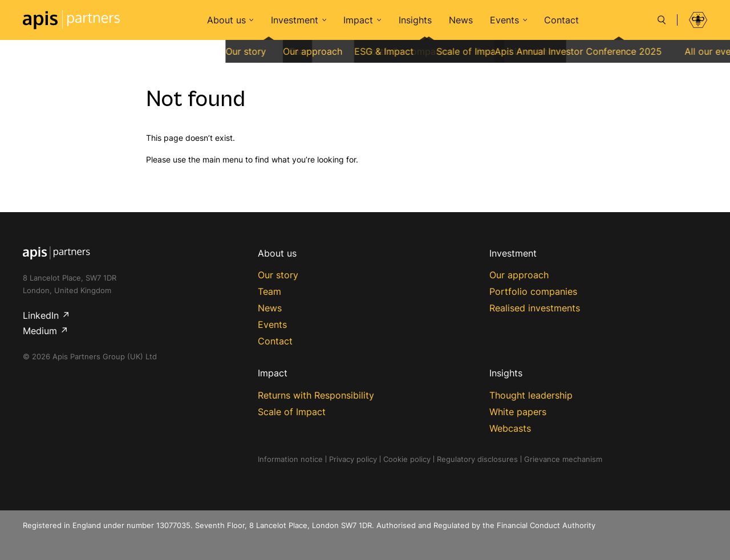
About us (226, 20)
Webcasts (510, 428)
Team (269, 291)
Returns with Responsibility (316, 395)
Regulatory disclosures (477, 459)
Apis (71, 20)
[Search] (662, 20)
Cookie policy (407, 459)
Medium (40, 331)
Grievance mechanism (563, 459)
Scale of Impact (292, 412)
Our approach (519, 275)
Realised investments (535, 308)
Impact (358, 20)
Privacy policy (353, 459)
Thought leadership (531, 395)
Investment (295, 20)
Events (504, 20)
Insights (415, 20)
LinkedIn (41, 315)
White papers (518, 412)
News (461, 20)
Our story (278, 275)
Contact (561, 20)
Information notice (290, 459)
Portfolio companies (533, 291)
